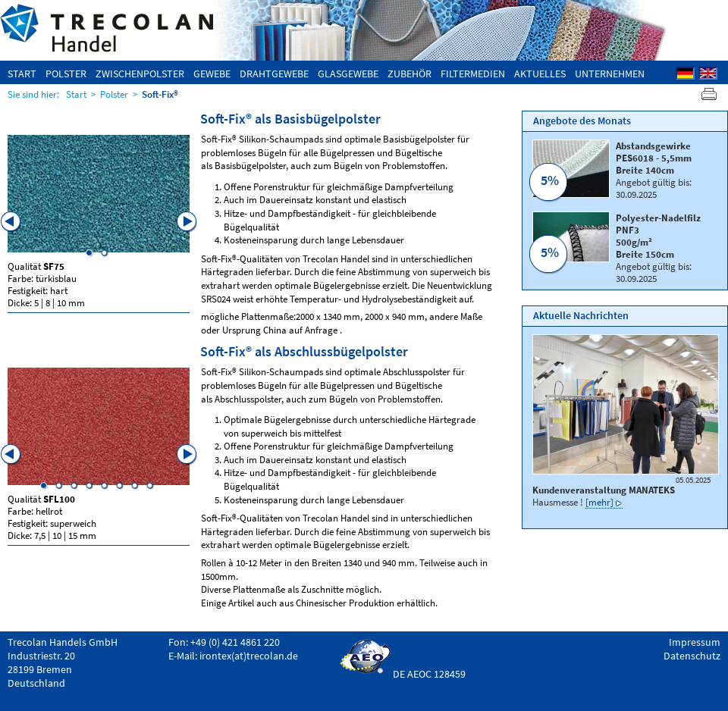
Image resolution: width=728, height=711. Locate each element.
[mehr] (599, 502)
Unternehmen (610, 74)
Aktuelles (540, 74)
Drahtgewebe (274, 74)
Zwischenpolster (140, 74)
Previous (11, 222)
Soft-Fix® (160, 94)
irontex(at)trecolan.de (249, 656)
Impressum (695, 642)
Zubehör (409, 74)
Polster (66, 74)
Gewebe (212, 74)
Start (22, 74)
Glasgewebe (348, 74)
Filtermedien (473, 74)
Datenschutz (692, 656)
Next (187, 222)
